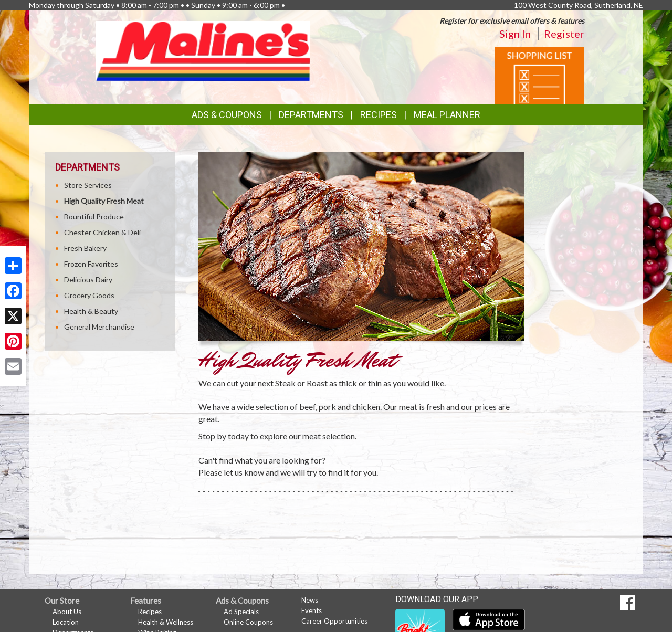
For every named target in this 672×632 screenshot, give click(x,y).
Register (564, 34)
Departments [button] (311, 115)
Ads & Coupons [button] (227, 115)
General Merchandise (99, 327)
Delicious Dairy (88, 280)
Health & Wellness (166, 622)
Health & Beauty (91, 311)
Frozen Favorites (91, 264)
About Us (67, 612)
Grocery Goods (89, 295)
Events (312, 610)
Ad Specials (241, 612)
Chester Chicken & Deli (102, 232)
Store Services (88, 185)
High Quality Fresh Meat (104, 201)
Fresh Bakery (85, 248)
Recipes (379, 115)
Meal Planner (447, 115)
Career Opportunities (334, 621)
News (310, 600)
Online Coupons (248, 622)
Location (66, 622)
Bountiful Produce (94, 217)
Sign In (515, 34)
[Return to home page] (203, 50)
